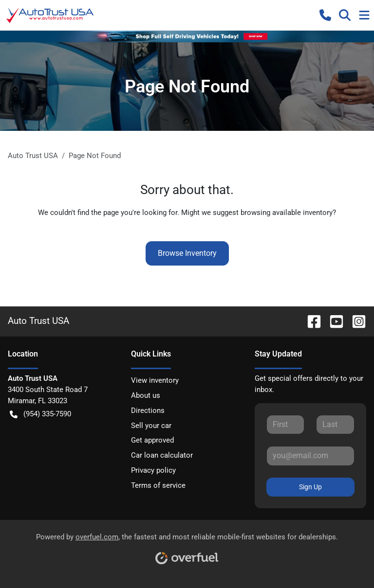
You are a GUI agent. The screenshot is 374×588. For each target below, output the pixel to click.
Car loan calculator (162, 455)
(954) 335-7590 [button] (40, 414)
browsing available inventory (287, 213)
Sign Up (310, 487)
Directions (148, 410)
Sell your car (151, 426)
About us (146, 395)
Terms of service (158, 485)
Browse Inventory (187, 253)
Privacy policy (153, 470)
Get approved (152, 440)
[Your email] (310, 456)
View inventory (155, 380)
